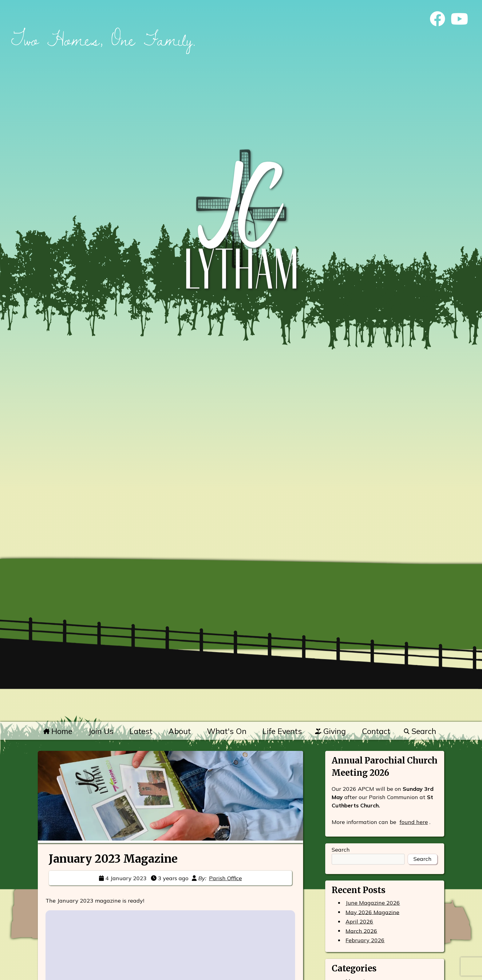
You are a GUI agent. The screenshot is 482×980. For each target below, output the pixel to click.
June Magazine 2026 (373, 903)
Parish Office (225, 878)
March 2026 (361, 931)
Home (58, 731)
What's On (227, 731)
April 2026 (359, 921)
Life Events (282, 731)
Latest (141, 731)
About (180, 731)
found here (414, 822)
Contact (376, 731)
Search (420, 731)
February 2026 (365, 940)
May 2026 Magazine (372, 912)
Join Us (101, 731)
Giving (330, 731)
